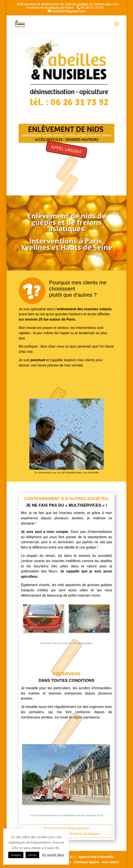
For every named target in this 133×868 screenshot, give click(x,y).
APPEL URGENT (67, 149)
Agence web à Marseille (96, 857)
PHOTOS (67, 169)
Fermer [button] (32, 855)
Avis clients (110, 862)
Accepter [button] (16, 855)
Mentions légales (86, 862)
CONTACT (66, 188)
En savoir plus (53, 855)
